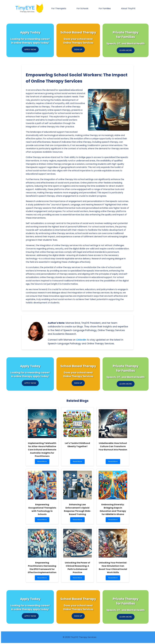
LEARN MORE (126, 50)
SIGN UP (78, 50)
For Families (105, 9)
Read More (43, 462)
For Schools (82, 9)
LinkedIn (81, 340)
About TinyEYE (128, 9)
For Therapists (59, 9)
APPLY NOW (30, 50)
